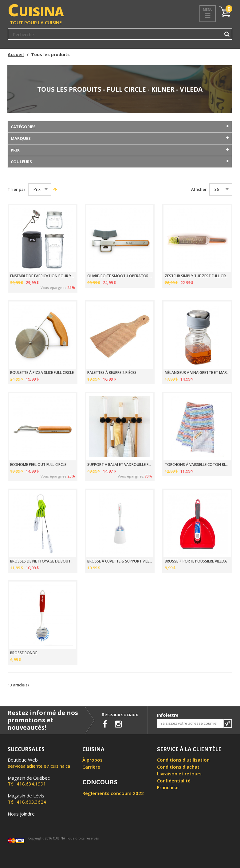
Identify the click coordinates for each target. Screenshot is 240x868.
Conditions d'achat (178, 767)
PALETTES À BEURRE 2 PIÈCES (112, 373)
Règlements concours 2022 (113, 793)
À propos (92, 760)
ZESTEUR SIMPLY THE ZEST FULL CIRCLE (197, 276)
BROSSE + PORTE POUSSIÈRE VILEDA (196, 561)
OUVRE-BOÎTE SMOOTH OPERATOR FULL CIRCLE (120, 276)
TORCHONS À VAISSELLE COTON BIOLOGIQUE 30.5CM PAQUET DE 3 (197, 465)
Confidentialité (174, 781)
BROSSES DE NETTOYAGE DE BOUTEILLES (43, 561)
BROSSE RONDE (24, 653)
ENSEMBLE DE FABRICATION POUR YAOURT (43, 276)
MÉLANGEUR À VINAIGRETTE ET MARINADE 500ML (197, 373)
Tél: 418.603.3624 (27, 799)
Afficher (199, 189)
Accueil (16, 54)
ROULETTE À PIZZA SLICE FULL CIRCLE (42, 373)
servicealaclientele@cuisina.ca (39, 766)
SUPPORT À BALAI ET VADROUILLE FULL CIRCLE (120, 465)
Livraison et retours (179, 774)
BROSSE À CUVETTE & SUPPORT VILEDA (120, 561)
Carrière (91, 767)
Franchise (168, 787)
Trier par (17, 189)
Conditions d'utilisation (183, 760)
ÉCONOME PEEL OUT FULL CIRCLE (38, 465)
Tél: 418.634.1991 (29, 781)
